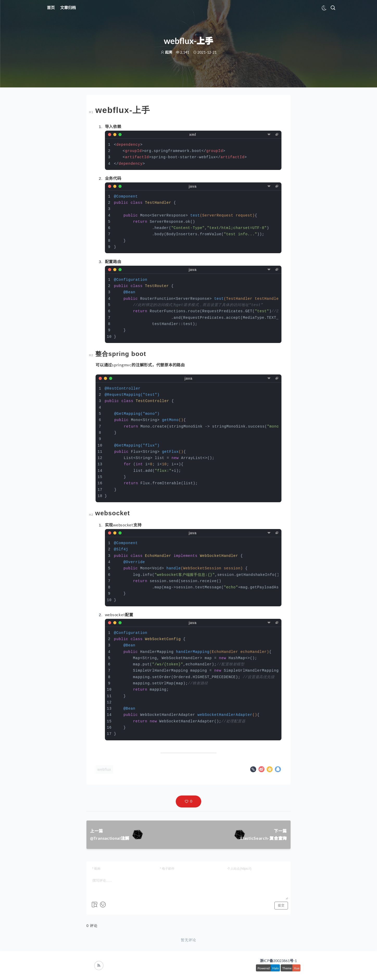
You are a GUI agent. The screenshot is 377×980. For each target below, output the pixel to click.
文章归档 (68, 8)
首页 (51, 8)
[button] (188, 801)
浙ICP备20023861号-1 (278, 961)
